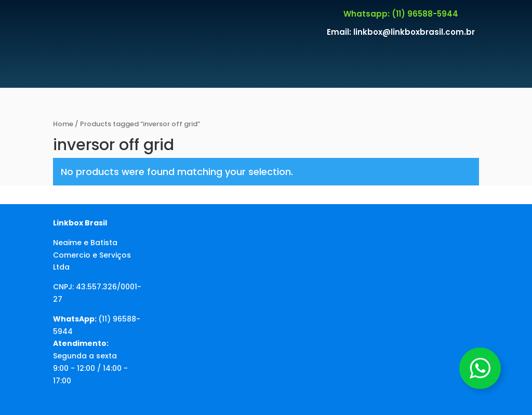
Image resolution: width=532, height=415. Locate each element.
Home (63, 124)
